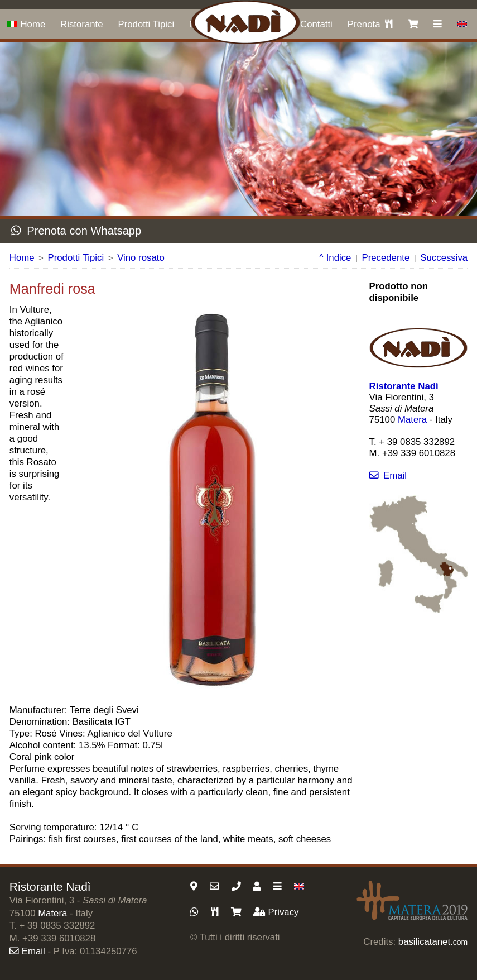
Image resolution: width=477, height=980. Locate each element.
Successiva (444, 258)
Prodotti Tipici (146, 24)
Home (26, 24)
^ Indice (335, 258)
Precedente (386, 258)
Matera (412, 420)
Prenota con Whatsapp (76, 231)
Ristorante (81, 24)
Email (388, 475)
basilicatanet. (433, 942)
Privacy (276, 912)
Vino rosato (141, 258)
